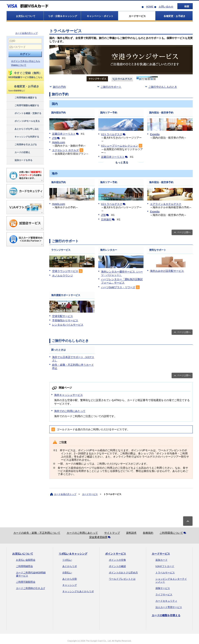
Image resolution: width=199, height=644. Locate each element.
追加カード (161, 560)
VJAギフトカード (165, 566)
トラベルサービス (165, 573)
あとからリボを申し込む (24, 129)
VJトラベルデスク (114, 134)
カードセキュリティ (166, 601)
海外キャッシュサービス (69, 395)
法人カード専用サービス (169, 607)
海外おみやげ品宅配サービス (167, 271)
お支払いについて (23, 554)
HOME (150, 7)
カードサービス (90, 494)
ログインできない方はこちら (26, 61)
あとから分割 (70, 579)
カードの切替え (19, 153)
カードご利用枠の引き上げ (31, 588)
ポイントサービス (116, 554)
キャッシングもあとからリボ (78, 591)
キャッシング (70, 585)
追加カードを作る (20, 160)
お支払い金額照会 (26, 560)
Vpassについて (19, 65)
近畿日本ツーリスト (66, 134)
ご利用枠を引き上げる (22, 145)
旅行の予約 (59, 87)
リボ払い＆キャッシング (73, 554)
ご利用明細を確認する (22, 98)
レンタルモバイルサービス (68, 325)
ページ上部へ (184, 232)
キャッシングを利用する (24, 137)
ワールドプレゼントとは (122, 579)
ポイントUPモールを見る (24, 121)
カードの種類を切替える (166, 615)
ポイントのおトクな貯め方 (123, 573)
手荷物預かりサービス (65, 320)
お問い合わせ (166, 7)
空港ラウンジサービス (65, 271)
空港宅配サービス (63, 316)
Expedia (155, 134)
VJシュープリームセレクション (120, 146)
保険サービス (163, 588)
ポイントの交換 (117, 560)
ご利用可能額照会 (26, 582)
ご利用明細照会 (24, 566)
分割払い (67, 573)
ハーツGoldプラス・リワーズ (118, 287)
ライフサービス (164, 595)
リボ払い (67, 560)
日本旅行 (109, 219)
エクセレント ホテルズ (66, 150)
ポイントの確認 (117, 566)
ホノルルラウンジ (63, 276)
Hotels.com (59, 142)
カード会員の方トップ (26, 33)
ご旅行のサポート (111, 87)
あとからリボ (70, 566)
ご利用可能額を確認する (24, 106)
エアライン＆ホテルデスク (166, 204)
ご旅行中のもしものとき (163, 87)
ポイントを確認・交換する (25, 113)
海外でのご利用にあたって (70, 411)
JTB (57, 138)
